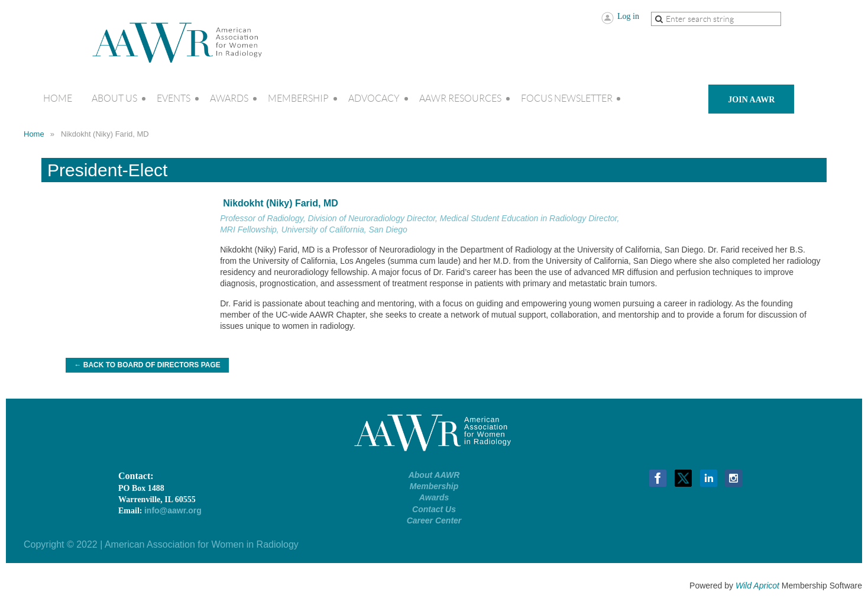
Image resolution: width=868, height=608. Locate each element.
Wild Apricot (757, 586)
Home (34, 134)
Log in (628, 16)
